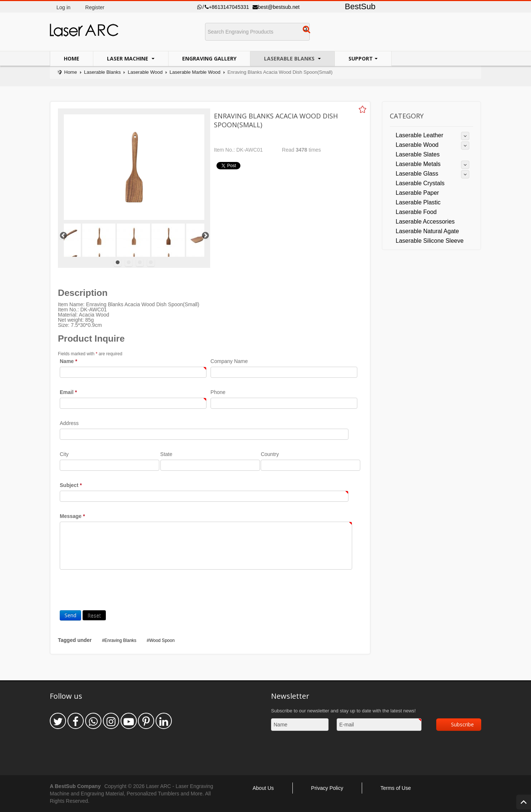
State (166, 454)
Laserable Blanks (290, 58)
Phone (218, 392)
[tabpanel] (133, 240)
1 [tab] (118, 263)
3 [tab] (140, 263)
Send (70, 615)
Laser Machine (128, 58)
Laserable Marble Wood (195, 72)
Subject (71, 485)
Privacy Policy (327, 788)
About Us (263, 788)
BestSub (360, 6)
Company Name (229, 361)
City (64, 454)
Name (68, 361)
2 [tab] (129, 263)
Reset (94, 615)
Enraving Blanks (120, 640)
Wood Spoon (162, 640)
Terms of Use (396, 788)
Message (72, 516)
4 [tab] (151, 263)
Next (205, 235)
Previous (63, 235)
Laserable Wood (145, 72)
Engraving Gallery (209, 58)
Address (69, 423)
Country (270, 454)
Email (68, 392)
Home (72, 58)
